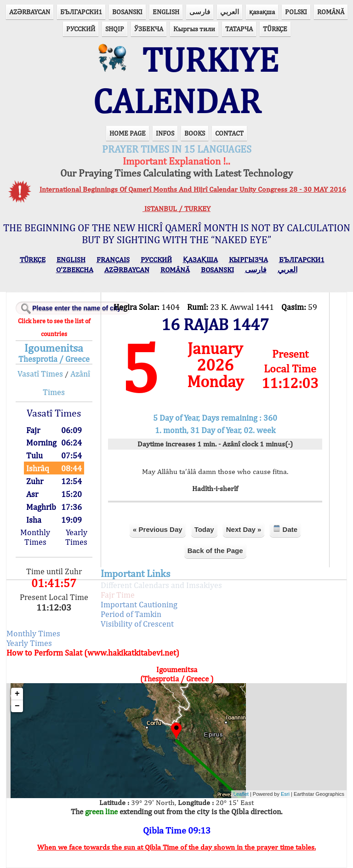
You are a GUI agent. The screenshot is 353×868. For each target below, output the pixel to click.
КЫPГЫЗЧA (248, 260)
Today (204, 529)
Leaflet (241, 794)
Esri (285, 794)
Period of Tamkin (131, 614)
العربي (230, 12)
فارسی (200, 12)
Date (285, 529)
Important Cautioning (139, 604)
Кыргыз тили (194, 29)
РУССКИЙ (81, 29)
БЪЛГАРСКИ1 (81, 12)
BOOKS (195, 133)
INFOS (165, 133)
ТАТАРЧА (239, 29)
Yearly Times (76, 537)
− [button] (17, 706)
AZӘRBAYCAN (30, 12)
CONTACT (229, 133)
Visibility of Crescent (137, 624)
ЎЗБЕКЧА (149, 29)
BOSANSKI (127, 12)
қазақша (262, 12)
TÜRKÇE (275, 29)
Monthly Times (35, 537)
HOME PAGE (128, 133)
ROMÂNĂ (331, 12)
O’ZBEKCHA (75, 270)
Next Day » (244, 529)
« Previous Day (158, 529)
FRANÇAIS (113, 260)
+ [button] (17, 694)
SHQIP (115, 29)
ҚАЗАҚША (200, 260)
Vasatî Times (40, 374)
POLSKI (296, 12)
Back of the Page (215, 551)
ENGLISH (166, 12)
